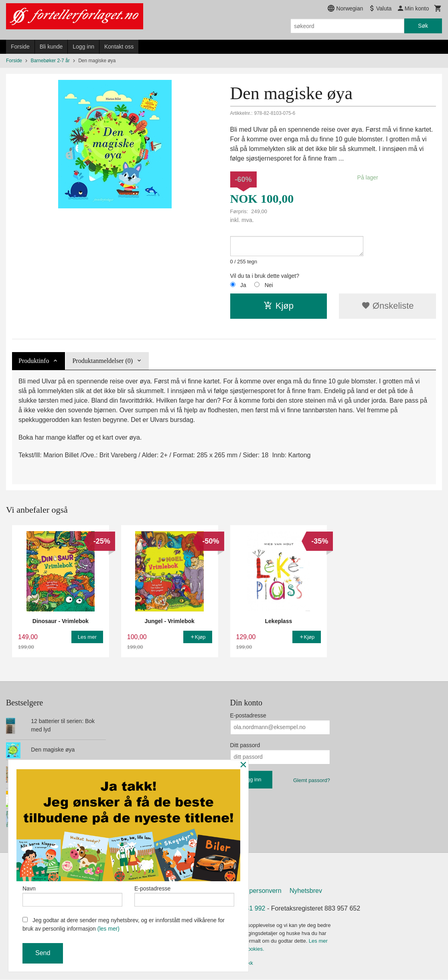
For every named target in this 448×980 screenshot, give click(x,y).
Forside (20, 47)
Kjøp (279, 306)
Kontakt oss (119, 47)
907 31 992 (249, 910)
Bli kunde (51, 47)
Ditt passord (245, 745)
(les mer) (108, 929)
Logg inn (83, 47)
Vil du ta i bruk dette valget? (265, 276)
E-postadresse (248, 715)
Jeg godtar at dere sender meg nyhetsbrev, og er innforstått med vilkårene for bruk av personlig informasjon (124, 924)
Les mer (318, 942)
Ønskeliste (388, 306)
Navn (72, 895)
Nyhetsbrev (306, 892)
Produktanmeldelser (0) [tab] (102, 361)
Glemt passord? (312, 780)
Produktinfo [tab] (34, 361)
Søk (423, 26)
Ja (243, 285)
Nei (269, 285)
